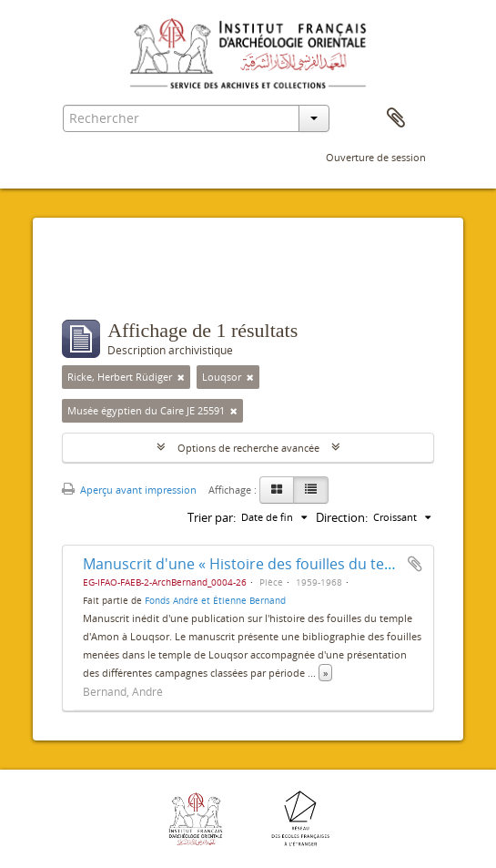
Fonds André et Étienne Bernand (215, 600)
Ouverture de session (376, 157)
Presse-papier (396, 118)
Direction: (342, 517)
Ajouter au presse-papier (415, 564)
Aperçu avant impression (129, 490)
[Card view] (277, 490)
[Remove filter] (181, 377)
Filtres (101, 283)
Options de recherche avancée (248, 448)
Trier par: (212, 517)
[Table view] (311, 490)
